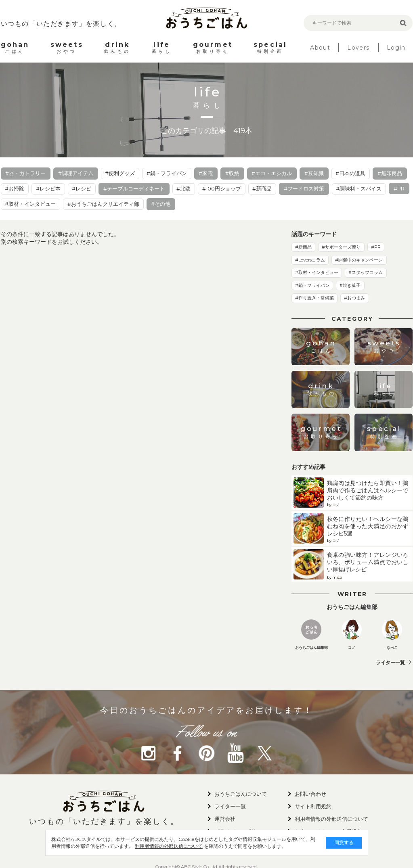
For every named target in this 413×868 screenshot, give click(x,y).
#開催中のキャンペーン (359, 260)
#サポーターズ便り (341, 247)
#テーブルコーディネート (134, 188)
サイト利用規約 (313, 806)
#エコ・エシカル (272, 173)
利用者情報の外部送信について (169, 846)
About (320, 48)
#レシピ (82, 188)
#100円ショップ (222, 188)
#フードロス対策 (304, 188)
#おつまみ (354, 298)
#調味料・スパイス (359, 188)
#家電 (206, 173)
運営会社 (225, 819)
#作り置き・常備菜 (314, 298)
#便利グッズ (120, 173)
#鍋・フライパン (167, 173)
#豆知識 (314, 173)
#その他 (161, 204)
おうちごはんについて (241, 794)
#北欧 (183, 188)
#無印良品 (390, 173)
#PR (399, 188)
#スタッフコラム (366, 272)
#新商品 (262, 188)
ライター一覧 (390, 662)
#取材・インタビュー (30, 204)
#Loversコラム (310, 260)
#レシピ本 (48, 188)
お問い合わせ (310, 794)
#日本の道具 (350, 173)
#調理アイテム (76, 173)
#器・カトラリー (25, 173)
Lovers (358, 48)
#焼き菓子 (350, 285)
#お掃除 (15, 188)
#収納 (232, 173)
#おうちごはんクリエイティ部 (103, 204)
